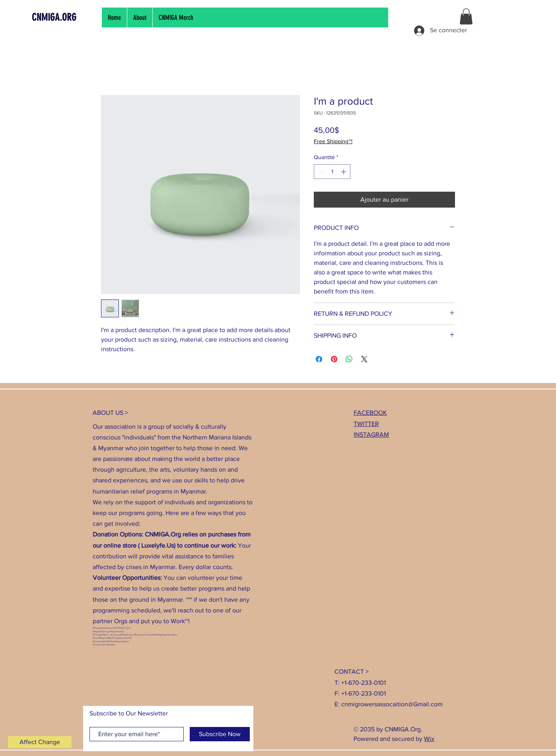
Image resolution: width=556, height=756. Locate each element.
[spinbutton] (332, 172)
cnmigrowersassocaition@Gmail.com (392, 704)
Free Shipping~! (333, 141)
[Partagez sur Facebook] (319, 359)
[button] (466, 17)
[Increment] (344, 172)
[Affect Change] (40, 742)
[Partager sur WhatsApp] (349, 359)
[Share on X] (364, 359)
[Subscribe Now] (220, 734)
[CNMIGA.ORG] (68, 17)
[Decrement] (320, 172)
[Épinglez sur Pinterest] (334, 359)
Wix (429, 739)
